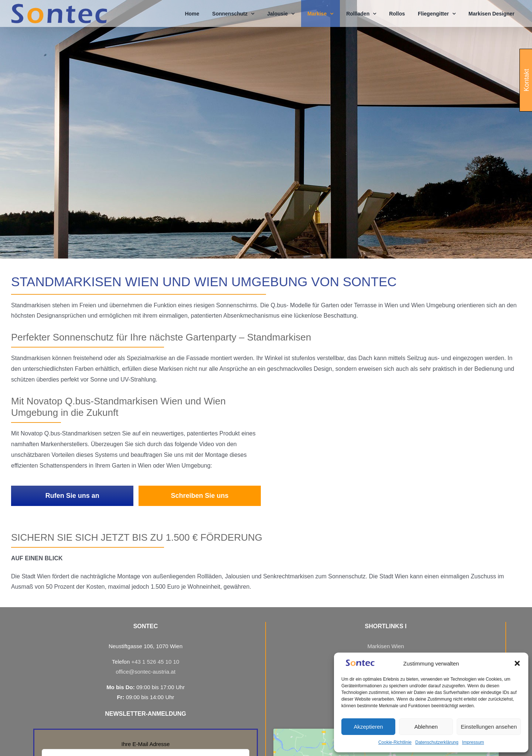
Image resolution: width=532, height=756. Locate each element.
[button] (517, 663)
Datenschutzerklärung (437, 742)
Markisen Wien (386, 646)
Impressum (473, 742)
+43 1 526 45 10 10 (155, 662)
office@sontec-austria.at (146, 672)
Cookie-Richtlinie (395, 742)
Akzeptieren (368, 727)
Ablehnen (426, 727)
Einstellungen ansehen (489, 727)
